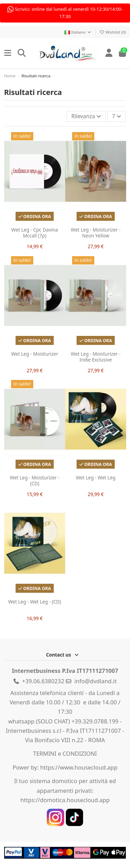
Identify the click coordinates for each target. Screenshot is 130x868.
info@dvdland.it (96, 681)
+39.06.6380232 (43, 681)
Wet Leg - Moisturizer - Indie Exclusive (96, 357)
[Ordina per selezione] (86, 116)
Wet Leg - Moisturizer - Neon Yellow (96, 233)
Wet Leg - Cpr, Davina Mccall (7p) (34, 233)
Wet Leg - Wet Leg (95, 478)
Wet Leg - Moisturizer (34, 354)
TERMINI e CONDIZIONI (65, 753)
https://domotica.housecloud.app (65, 800)
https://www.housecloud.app (79, 767)
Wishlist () (113, 32)
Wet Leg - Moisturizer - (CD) (34, 481)
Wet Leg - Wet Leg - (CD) (34, 602)
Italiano (78, 32)
